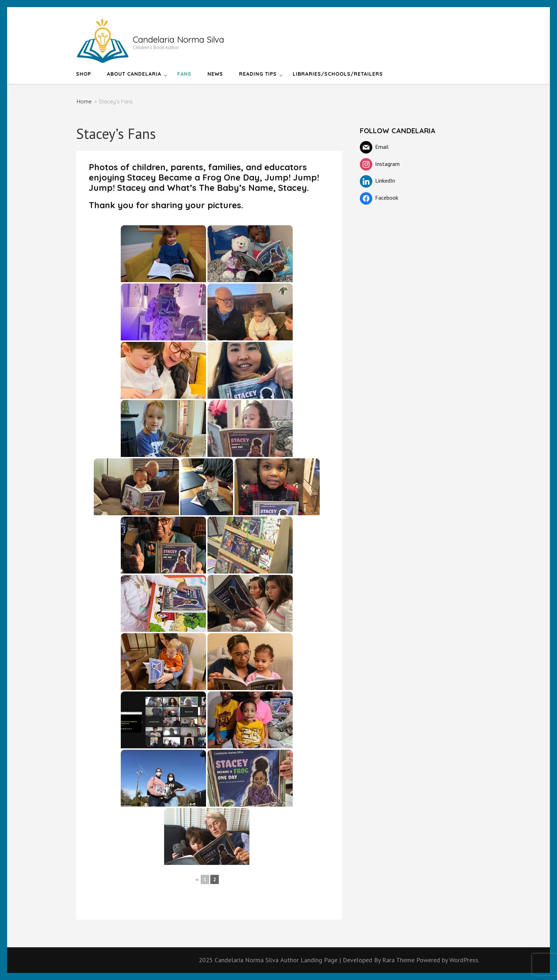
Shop (83, 74)
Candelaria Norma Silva (179, 39)
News (215, 74)
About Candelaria (134, 74)
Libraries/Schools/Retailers (338, 74)
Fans (184, 74)
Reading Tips (258, 74)
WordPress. (464, 960)
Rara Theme (399, 960)
